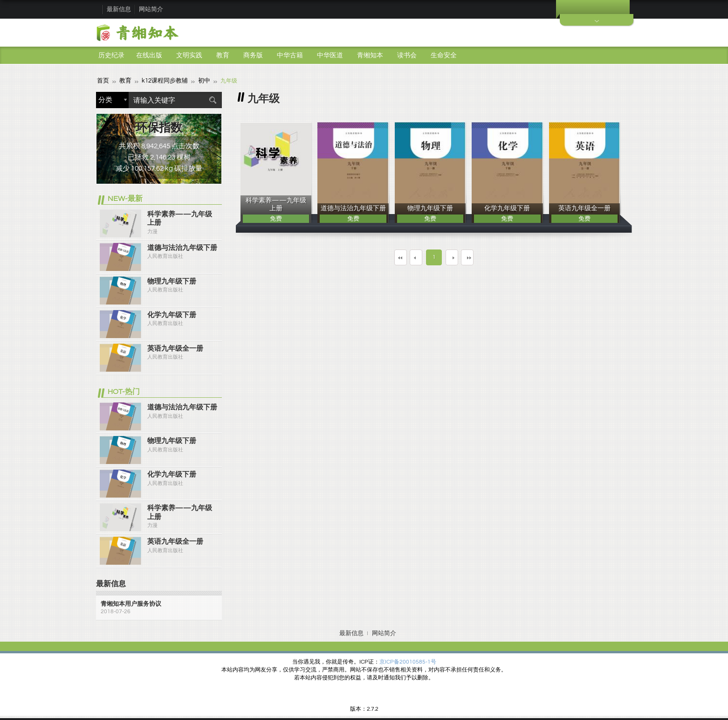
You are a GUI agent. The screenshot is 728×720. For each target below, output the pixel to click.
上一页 (409, 257)
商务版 (253, 55)
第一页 (374, 257)
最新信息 (119, 9)
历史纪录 (111, 55)
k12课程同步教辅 (161, 80)
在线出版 (149, 55)
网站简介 (151, 9)
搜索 (213, 100)
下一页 (459, 257)
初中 (199, 80)
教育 (223, 55)
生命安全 (444, 55)
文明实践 (189, 55)
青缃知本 (370, 55)
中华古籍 (290, 55)
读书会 (407, 55)
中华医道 (330, 55)
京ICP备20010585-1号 (408, 661)
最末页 (494, 257)
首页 (103, 80)
